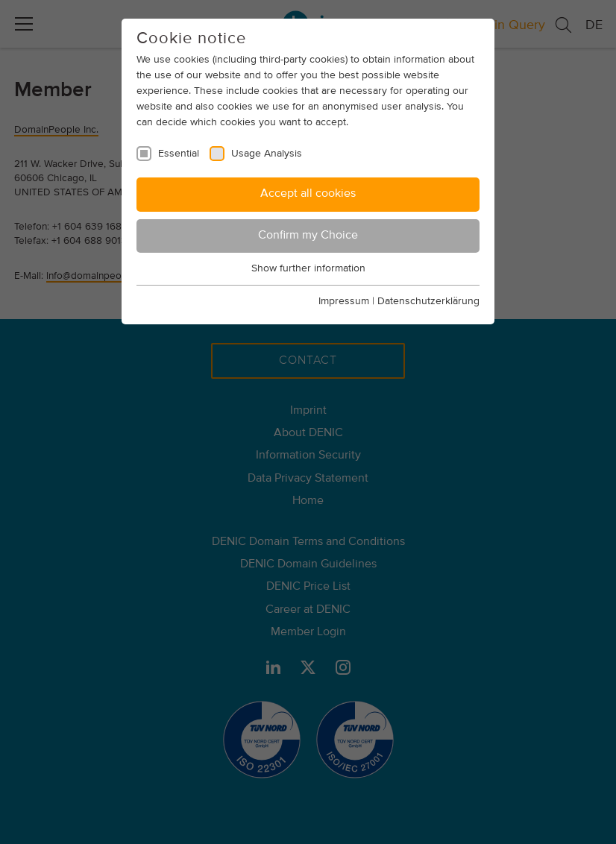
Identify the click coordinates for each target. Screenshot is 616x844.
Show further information (308, 268)
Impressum (344, 301)
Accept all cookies (308, 194)
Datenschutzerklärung (428, 301)
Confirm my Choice (308, 236)
